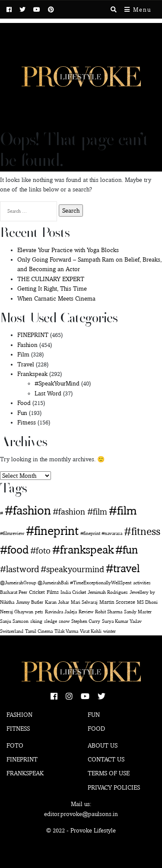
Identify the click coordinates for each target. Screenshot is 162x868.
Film (23, 354)
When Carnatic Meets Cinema (56, 298)
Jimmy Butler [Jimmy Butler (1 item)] (30, 602)
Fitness (27, 422)
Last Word (48, 393)
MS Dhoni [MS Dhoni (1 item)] (147, 602)
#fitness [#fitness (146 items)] (142, 531)
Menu (138, 10)
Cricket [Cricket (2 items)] (37, 592)
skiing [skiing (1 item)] (36, 621)
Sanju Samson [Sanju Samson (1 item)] (14, 621)
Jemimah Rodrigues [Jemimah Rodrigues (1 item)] (108, 592)
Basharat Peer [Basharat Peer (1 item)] (14, 592)
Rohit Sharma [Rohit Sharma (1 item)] (109, 612)
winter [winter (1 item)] (110, 631)
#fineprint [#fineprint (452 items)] (52, 530)
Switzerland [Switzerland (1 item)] (12, 631)
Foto (15, 745)
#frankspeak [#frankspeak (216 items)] (83, 549)
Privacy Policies (114, 787)
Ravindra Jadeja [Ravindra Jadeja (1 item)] (61, 612)
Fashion (27, 345)
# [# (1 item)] (2, 513)
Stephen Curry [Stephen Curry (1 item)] (86, 621)
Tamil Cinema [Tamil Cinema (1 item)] (39, 631)
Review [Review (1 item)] (86, 612)
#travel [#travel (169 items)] (123, 568)
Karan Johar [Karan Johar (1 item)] (57, 602)
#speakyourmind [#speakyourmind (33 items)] (72, 569)
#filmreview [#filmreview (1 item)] (12, 533)
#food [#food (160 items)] (14, 549)
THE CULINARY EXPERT (51, 279)
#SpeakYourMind (57, 383)
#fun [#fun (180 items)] (127, 550)
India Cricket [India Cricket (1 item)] (73, 592)
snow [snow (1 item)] (64, 621)
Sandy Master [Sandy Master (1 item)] (138, 612)
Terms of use (109, 773)
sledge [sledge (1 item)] (51, 621)
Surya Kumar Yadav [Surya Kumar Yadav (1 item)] (122, 621)
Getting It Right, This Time (52, 288)
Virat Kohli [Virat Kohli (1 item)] (91, 631)
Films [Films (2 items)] (53, 592)
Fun (22, 413)
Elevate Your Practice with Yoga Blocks (68, 250)
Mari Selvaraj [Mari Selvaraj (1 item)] (84, 602)
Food (24, 403)
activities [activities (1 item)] (142, 583)
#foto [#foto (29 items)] (40, 551)
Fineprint (22, 759)
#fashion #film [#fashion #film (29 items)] (80, 512)
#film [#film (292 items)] (123, 510)
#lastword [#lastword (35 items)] (19, 569)
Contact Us (106, 759)
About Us (103, 745)
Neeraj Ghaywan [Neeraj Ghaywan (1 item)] (17, 612)
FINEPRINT (33, 335)
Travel (26, 364)
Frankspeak (32, 374)
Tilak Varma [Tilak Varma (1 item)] (66, 631)
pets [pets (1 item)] (39, 612)
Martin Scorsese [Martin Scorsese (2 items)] (117, 602)
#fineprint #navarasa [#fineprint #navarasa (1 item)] (101, 533)
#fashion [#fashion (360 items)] (28, 510)
